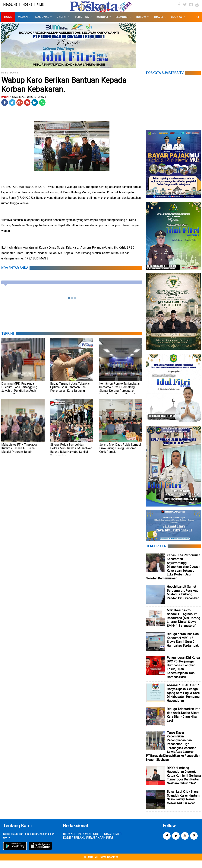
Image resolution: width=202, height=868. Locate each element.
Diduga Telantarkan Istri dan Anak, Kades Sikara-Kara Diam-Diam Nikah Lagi (184, 722)
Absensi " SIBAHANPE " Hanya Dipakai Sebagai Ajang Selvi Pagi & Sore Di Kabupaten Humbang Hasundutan (183, 700)
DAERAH (62, 24)
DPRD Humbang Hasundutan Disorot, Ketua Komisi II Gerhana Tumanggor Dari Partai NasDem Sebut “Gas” (184, 783)
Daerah (14, 80)
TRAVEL (159, 24)
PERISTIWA (82, 24)
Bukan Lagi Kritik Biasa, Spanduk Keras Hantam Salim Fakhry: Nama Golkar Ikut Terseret (183, 805)
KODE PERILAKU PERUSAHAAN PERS (88, 845)
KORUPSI (102, 24)
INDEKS (27, 8)
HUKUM (141, 24)
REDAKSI (69, 841)
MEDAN (23, 24)
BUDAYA (176, 24)
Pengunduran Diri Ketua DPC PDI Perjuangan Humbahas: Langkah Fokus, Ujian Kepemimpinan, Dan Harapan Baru (183, 675)
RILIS (40, 8)
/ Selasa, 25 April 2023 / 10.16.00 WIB (28, 105)
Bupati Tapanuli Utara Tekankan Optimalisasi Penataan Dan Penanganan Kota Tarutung (70, 395)
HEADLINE (10, 8)
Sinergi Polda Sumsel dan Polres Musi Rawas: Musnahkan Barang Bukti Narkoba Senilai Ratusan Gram (71, 457)
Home (8, 24)
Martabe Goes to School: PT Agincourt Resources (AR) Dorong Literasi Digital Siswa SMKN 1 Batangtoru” (183, 625)
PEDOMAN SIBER (90, 841)
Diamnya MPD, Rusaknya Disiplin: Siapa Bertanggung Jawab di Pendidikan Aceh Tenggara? (19, 396)
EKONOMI (122, 24)
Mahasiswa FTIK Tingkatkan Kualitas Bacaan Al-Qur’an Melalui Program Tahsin (20, 456)
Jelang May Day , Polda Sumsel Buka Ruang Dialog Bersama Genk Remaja (120, 456)
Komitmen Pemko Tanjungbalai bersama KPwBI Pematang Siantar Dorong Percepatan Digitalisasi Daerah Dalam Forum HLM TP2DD (121, 398)
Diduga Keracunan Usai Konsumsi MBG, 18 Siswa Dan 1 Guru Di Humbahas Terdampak (183, 647)
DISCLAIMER (113, 841)
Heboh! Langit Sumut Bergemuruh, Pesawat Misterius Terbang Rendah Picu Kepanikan (183, 600)
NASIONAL (42, 24)
